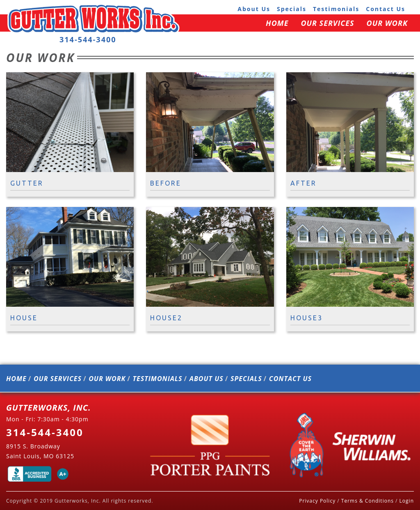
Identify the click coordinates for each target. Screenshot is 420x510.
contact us (386, 9)
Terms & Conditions (367, 501)
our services (327, 23)
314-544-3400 (88, 39)
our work (387, 23)
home (277, 23)
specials (292, 9)
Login (407, 501)
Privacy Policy (317, 501)
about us (254, 9)
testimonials (336, 9)
